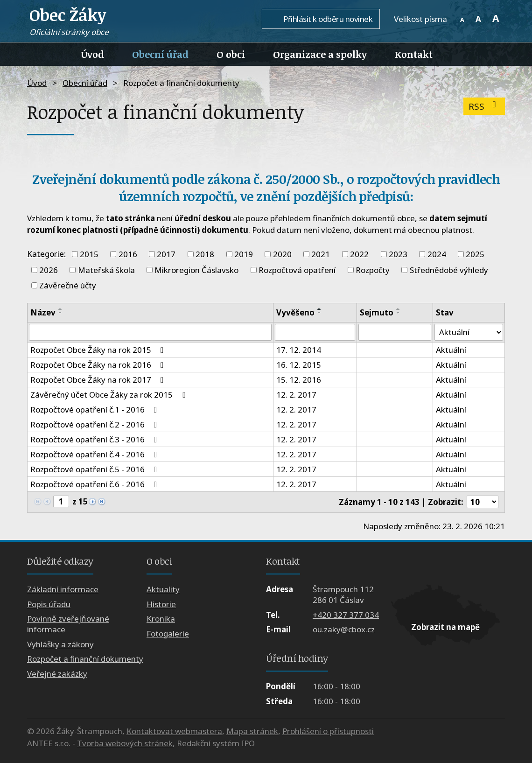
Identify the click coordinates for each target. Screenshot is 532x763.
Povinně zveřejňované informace (68, 624)
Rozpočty (373, 270)
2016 (128, 254)
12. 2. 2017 (296, 395)
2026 (49, 270)
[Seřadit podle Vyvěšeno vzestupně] (320, 309)
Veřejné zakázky (57, 674)
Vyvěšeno (295, 312)
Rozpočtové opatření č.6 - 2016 (95, 484)
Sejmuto (377, 312)
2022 (359, 254)
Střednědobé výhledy (449, 270)
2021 (321, 254)
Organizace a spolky (320, 54)
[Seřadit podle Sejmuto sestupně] (399, 313)
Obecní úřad (160, 54)
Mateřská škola (106, 270)
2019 (244, 254)
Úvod (93, 54)
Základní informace (63, 590)
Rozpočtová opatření (297, 270)
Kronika (161, 619)
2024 (437, 254)
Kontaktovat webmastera (174, 731)
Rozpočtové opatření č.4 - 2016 (95, 454)
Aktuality (163, 590)
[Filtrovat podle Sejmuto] (395, 332)
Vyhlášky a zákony (60, 644)
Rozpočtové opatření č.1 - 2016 (95, 409)
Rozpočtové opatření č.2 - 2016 (95, 424)
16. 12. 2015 (299, 365)
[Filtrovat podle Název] (150, 332)
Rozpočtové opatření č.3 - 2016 (95, 439)
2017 (166, 254)
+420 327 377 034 (346, 615)
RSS (484, 106)
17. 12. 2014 (299, 350)
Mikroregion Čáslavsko (196, 270)
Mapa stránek (252, 731)
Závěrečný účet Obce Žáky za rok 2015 (109, 395)
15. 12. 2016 (299, 380)
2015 (89, 254)
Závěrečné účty (68, 285)
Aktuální (451, 350)
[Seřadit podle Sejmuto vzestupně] (399, 309)
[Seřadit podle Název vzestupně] (61, 309)
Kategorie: (46, 253)
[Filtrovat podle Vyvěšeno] (315, 332)
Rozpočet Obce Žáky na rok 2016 (99, 365)
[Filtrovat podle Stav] (469, 332)
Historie (161, 604)
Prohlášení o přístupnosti (328, 731)
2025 (475, 254)
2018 (205, 254)
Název (43, 312)
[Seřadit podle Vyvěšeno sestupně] (320, 313)
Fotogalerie (168, 633)
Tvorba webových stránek (125, 743)
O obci (231, 54)
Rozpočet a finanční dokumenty (85, 659)
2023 (398, 254)
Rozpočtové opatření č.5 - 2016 (95, 469)
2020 (282, 254)
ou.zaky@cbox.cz (344, 629)
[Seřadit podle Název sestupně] (61, 313)
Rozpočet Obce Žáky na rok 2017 (99, 380)
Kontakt (414, 54)
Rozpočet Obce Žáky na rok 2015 (99, 350)
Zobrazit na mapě (445, 627)
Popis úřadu (49, 604)
